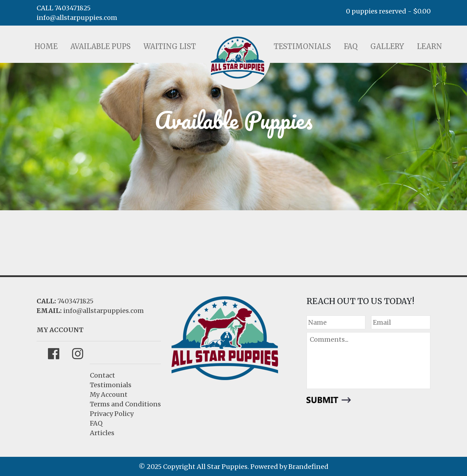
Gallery (387, 46)
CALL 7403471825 (64, 8)
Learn (430, 46)
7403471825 (75, 301)
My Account (109, 394)
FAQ (351, 46)
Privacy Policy (112, 414)
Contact (102, 375)
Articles (102, 433)
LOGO (238, 58)
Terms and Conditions (125, 404)
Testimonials (302, 46)
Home (46, 46)
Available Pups (101, 46)
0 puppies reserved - (388, 11)
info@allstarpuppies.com (77, 18)
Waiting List (170, 46)
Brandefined (308, 467)
